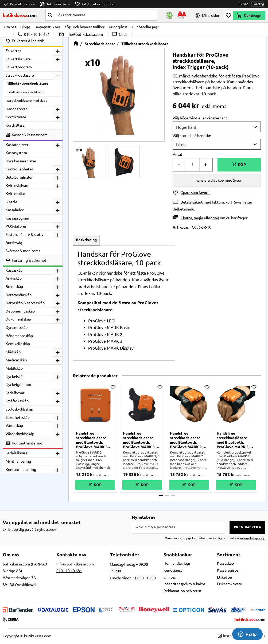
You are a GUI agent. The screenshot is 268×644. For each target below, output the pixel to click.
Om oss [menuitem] (10, 27)
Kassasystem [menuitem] (16, 153)
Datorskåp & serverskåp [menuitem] (25, 303)
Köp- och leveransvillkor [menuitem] (84, 27)
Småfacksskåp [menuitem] (17, 401)
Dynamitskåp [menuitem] (17, 327)
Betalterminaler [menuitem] (19, 177)
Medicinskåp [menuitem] (16, 360)
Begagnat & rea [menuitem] (47, 27)
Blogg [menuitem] (25, 27)
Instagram (229, 636)
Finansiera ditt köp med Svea (217, 180)
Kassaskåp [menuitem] (14, 270)
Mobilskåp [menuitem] (14, 368)
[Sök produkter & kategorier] (106, 15)
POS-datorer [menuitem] (16, 226)
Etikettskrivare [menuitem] (18, 59)
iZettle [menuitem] (11, 202)
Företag (258, 4)
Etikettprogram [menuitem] (19, 67)
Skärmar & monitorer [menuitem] (23, 251)
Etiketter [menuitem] (13, 51)
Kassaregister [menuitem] (17, 145)
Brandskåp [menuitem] (14, 287)
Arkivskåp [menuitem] (14, 278)
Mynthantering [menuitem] (18, 461)
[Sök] (50, 15)
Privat (244, 4)
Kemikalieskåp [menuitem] (18, 344)
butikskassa (20, 15)
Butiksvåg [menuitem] (14, 243)
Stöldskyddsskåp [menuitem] (19, 409)
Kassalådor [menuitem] (15, 210)
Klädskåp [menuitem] (13, 352)
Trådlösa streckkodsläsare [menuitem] (26, 92)
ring (216, 218)
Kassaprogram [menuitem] (17, 218)
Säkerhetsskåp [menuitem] (18, 417)
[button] (228, 15)
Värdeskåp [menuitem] (14, 426)
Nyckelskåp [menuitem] (15, 377)
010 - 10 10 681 (33, 34)
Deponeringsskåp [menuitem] (20, 311)
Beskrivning (86, 240)
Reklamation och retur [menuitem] (182, 591)
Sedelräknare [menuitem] (17, 453)
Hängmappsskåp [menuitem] (19, 336)
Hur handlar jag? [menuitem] (145, 27)
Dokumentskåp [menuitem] (18, 319)
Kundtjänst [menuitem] (118, 27)
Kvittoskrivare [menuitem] (18, 186)
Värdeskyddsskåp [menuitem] (20, 434)
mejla (198, 218)
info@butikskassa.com (81, 34)
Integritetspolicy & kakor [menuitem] (184, 584)
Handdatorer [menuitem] (16, 109)
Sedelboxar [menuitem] (15, 393)
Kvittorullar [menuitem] (15, 194)
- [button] (179, 165)
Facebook (255, 636)
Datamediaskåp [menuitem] (19, 295)
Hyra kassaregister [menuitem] (21, 161)
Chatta (186, 218)
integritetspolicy (252, 538)
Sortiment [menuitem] (229, 555)
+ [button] (206, 165)
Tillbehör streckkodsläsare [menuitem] (28, 83)
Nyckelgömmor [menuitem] (18, 385)
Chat (119, 34)
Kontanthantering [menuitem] (21, 470)
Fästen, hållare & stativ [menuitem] (25, 235)
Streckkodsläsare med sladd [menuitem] (27, 101)
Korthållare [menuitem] (15, 125)
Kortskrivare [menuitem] (16, 117)
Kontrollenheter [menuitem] (19, 169)
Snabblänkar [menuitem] (178, 555)
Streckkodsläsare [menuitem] (20, 75)
